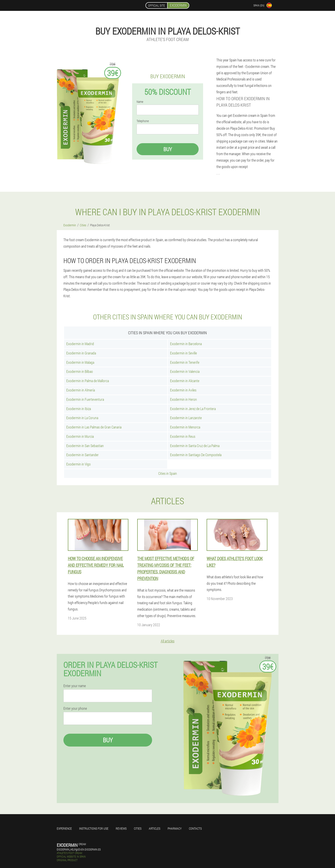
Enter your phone (75, 708)
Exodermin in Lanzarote (186, 418)
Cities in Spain (168, 473)
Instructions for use (94, 828)
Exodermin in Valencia (185, 371)
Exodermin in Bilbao (80, 371)
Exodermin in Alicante (185, 381)
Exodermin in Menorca (185, 427)
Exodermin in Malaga (80, 362)
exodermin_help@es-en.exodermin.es (79, 849)
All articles (168, 641)
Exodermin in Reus (183, 436)
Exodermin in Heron (183, 399)
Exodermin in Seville (183, 353)
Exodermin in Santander (82, 455)
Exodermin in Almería (81, 390)
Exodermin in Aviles (183, 390)
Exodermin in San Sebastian (85, 446)
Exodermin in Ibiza (79, 409)
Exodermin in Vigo (78, 464)
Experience (64, 828)
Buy (168, 149)
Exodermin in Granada (81, 353)
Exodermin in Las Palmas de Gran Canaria (94, 427)
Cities (138, 828)
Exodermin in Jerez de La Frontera (193, 409)
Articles (155, 828)
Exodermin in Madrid (80, 344)
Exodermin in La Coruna (82, 418)
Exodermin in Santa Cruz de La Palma (195, 446)
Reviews (121, 828)
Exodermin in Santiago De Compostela (196, 455)
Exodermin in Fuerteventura (85, 399)
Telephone (143, 121)
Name (140, 102)
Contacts (195, 828)
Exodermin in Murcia (80, 436)
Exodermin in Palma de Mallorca (88, 381)
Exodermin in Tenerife (185, 362)
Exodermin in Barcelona (186, 344)
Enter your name (75, 686)
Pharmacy (175, 828)
